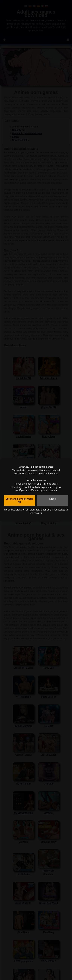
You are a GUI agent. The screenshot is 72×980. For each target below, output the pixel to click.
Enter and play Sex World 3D (19, 500)
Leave (52, 499)
